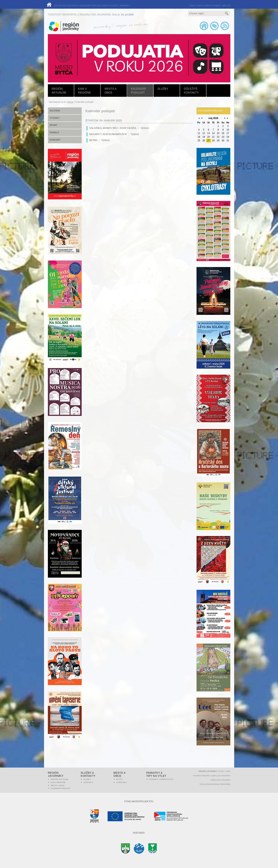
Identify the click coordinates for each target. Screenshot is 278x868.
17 (228, 133)
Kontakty (89, 782)
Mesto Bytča (225, 784)
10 (228, 130)
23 (223, 137)
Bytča (120, 779)
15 (218, 133)
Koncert (55, 140)
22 (218, 137)
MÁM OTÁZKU (196, 6)
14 (213, 133)
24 (228, 137)
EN (229, 6)
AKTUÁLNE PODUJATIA (66, 6)
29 (218, 141)
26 (204, 141)
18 (199, 137)
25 (199, 141)
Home (70, 102)
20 (208, 137)
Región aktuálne (59, 91)
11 (199, 133)
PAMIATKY (125, 6)
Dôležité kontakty (191, 91)
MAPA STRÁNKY (213, 6)
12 (204, 133)
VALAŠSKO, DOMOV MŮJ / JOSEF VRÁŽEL (113, 128)
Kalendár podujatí (139, 91)
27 (208, 141)
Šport (54, 125)
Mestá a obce (111, 91)
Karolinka (122, 782)
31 (228, 141)
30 (223, 141)
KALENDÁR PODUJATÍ (90, 6)
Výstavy (55, 118)
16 (223, 133)
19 (204, 137)
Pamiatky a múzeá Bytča (161, 779)
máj (211, 118)
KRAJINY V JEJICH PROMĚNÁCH (108, 134)
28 (213, 141)
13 (208, 133)
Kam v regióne (85, 91)
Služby (163, 89)
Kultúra (55, 111)
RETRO (94, 140)
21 (213, 137)
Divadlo (55, 132)
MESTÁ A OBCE (111, 6)
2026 (216, 118)
